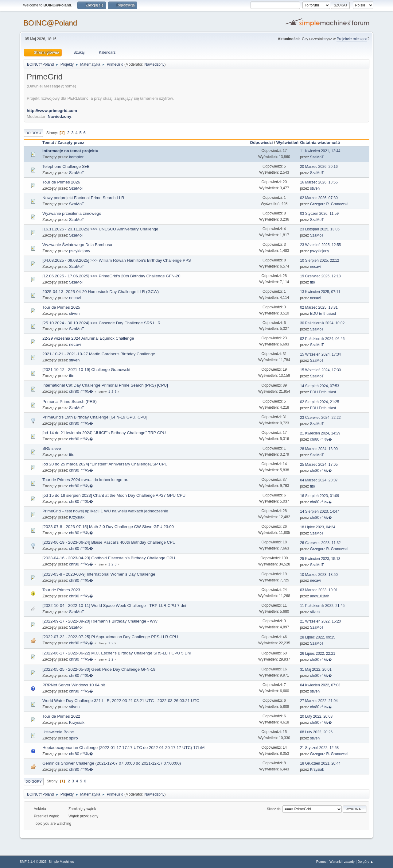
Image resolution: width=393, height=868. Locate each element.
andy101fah (320, 596)
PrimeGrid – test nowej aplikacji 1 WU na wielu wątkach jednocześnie (105, 511)
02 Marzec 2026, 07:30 (319, 198)
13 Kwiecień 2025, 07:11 (320, 292)
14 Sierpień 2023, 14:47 (319, 511)
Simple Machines (61, 862)
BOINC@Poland (50, 23)
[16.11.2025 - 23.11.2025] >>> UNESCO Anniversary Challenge (100, 229)
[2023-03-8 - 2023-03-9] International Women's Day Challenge (99, 574)
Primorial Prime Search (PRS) (70, 401)
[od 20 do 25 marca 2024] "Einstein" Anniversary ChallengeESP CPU (105, 464)
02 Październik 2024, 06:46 (322, 339)
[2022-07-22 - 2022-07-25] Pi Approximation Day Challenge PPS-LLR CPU (110, 637)
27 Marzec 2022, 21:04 (319, 701)
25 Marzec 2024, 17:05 (319, 465)
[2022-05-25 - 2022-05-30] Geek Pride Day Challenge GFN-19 (99, 669)
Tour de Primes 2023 (61, 590)
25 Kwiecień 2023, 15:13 (320, 559)
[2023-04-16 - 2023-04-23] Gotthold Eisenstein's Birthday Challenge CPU (109, 558)
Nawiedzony (154, 64)
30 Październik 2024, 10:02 (322, 323)
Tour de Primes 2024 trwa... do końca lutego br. (85, 480)
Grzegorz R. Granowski (329, 204)
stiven (315, 188)
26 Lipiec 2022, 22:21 (318, 654)
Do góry (34, 781)
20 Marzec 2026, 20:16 (319, 167)
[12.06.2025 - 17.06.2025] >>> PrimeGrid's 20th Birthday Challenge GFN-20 (111, 276)
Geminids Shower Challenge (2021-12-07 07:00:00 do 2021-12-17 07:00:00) (112, 763)
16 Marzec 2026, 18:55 (319, 182)
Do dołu (33, 133)
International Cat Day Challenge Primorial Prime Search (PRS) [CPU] (105, 385)
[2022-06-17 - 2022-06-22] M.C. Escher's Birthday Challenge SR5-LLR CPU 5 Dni (117, 653)
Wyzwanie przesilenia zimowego (72, 213)
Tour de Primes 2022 (61, 716)
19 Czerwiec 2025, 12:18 (320, 276)
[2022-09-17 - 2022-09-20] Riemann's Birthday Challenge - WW (100, 621)
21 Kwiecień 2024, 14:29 (320, 433)
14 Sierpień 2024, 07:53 (319, 386)
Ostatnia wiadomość (323, 143)
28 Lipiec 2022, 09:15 (318, 637)
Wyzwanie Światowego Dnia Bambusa (77, 245)
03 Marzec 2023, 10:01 (319, 590)
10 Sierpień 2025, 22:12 (319, 260)
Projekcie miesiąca (352, 39)
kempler (76, 157)
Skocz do (274, 809)
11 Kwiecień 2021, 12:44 (320, 151)
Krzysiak (77, 517)
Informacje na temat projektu (70, 151)
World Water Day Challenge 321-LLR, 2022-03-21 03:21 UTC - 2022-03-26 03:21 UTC (121, 701)
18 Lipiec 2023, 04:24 (318, 527)
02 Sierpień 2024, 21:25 (319, 402)
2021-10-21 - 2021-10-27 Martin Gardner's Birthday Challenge (99, 354)
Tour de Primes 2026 (61, 182)
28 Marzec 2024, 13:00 (319, 449)
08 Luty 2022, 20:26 (316, 732)
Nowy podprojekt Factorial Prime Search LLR (83, 198)
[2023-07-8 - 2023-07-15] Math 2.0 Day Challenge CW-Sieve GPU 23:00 (108, 527)
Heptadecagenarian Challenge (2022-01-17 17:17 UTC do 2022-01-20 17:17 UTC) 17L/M (123, 748)
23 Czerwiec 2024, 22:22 (320, 418)
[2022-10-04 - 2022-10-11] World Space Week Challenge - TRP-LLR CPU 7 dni (114, 606)
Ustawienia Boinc (58, 732)
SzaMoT (317, 157)
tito (313, 282)
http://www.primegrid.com (52, 111)
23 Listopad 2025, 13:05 (320, 229)
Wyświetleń (287, 143)
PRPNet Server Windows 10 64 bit (74, 685)
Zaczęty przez (71, 143)
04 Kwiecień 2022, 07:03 (320, 685)
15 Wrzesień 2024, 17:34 (320, 354)
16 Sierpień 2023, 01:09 (319, 496)
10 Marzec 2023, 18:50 (319, 575)
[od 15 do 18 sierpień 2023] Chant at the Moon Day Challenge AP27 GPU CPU (114, 495)
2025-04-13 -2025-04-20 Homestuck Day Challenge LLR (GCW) (101, 292)
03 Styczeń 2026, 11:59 (319, 214)
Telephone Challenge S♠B (66, 166)
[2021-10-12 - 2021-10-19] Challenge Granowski (86, 370)
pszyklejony (80, 251)
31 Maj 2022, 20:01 (316, 669)
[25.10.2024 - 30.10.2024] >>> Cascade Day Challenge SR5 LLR (101, 323)
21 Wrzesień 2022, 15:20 (320, 621)
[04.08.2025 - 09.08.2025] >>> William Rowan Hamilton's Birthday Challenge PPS (117, 260)
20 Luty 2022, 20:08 (316, 716)
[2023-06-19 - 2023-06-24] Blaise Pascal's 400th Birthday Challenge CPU (109, 542)
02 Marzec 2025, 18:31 (319, 307)
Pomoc (321, 862)
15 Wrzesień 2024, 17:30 (320, 370)
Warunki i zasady (342, 862)
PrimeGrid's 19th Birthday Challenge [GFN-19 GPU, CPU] (95, 417)
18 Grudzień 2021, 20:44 (320, 763)
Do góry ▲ (366, 862)
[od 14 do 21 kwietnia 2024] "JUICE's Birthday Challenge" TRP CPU (104, 433)
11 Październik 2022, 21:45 (322, 606)
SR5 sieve (52, 448)
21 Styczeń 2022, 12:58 (319, 748)
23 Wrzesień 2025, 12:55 (320, 245)
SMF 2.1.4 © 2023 (33, 862)
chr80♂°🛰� (81, 391)
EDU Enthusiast (323, 314)
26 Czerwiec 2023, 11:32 (320, 543)
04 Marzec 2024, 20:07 (319, 480)
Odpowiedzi (261, 143)
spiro (74, 738)
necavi (315, 267)
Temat (48, 143)
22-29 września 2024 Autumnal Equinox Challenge (88, 338)
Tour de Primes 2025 (61, 307)
